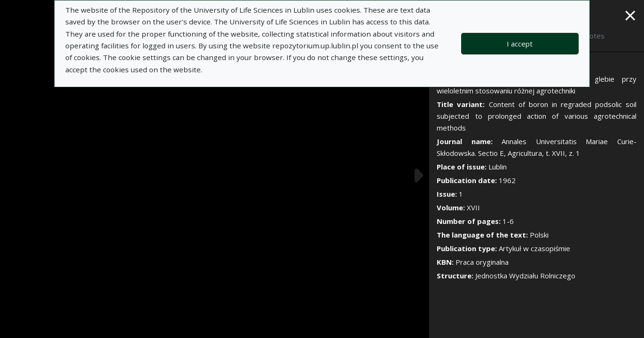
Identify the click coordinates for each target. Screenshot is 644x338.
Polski (539, 235)
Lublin (498, 167)
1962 (507, 180)
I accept (520, 44)
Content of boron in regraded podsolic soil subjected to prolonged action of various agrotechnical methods (537, 116)
